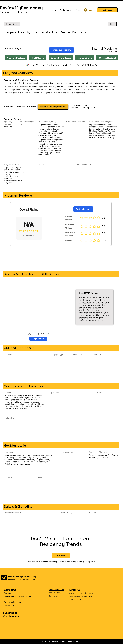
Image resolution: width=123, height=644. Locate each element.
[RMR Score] (38, 58)
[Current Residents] (61, 58)
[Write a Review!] (107, 58)
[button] (107, 10)
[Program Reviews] (16, 58)
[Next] (112, 24)
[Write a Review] (83, 209)
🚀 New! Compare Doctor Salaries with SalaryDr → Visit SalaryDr (61, 65)
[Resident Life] (84, 58)
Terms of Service (56, 590)
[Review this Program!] (61, 50)
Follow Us (54, 596)
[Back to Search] (12, 24)
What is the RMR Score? (38, 334)
